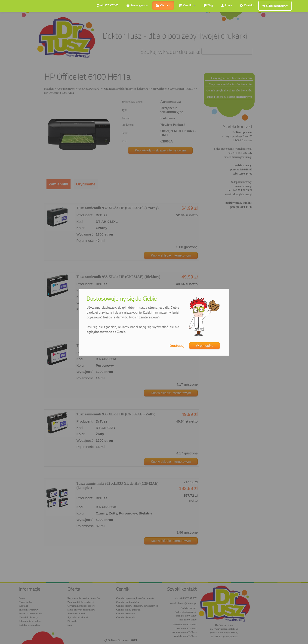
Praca (226, 5)
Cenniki (187, 5)
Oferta (163, 5)
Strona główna (137, 5)
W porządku (205, 346)
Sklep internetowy (275, 6)
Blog (208, 5)
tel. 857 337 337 (108, 5)
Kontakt (247, 5)
